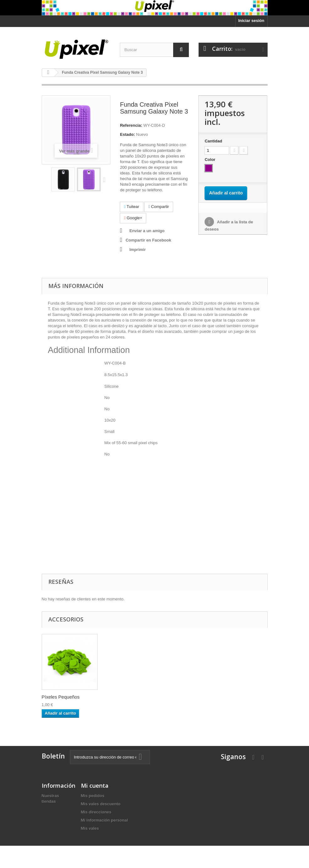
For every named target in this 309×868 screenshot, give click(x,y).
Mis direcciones (96, 812)
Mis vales (90, 828)
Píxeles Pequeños (61, 697)
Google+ (133, 218)
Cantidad (213, 141)
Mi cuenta (95, 785)
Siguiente (106, 179)
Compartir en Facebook (148, 240)
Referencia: (131, 125)
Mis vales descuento (101, 804)
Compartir (159, 207)
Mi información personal (104, 820)
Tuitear (131, 207)
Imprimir (137, 250)
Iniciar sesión (251, 21)
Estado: (127, 134)
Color (210, 160)
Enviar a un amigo (147, 231)
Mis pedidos (93, 796)
